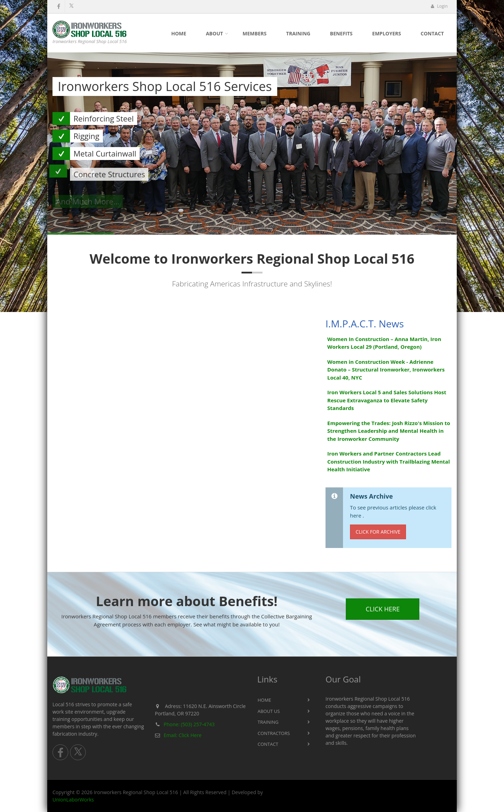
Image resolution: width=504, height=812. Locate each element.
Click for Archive (378, 532)
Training (298, 33)
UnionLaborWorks (73, 800)
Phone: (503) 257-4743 (189, 724)
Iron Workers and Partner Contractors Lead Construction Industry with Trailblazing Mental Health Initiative (388, 461)
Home (179, 33)
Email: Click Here (183, 735)
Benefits (341, 33)
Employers (386, 33)
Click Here (383, 609)
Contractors (274, 733)
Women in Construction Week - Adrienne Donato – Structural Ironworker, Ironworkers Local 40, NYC (386, 370)
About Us (269, 711)
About (214, 33)
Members (254, 33)
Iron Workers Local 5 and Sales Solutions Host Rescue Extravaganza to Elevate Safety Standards (387, 400)
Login (439, 6)
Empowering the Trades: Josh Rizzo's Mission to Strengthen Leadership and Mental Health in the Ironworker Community (389, 431)
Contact (432, 33)
